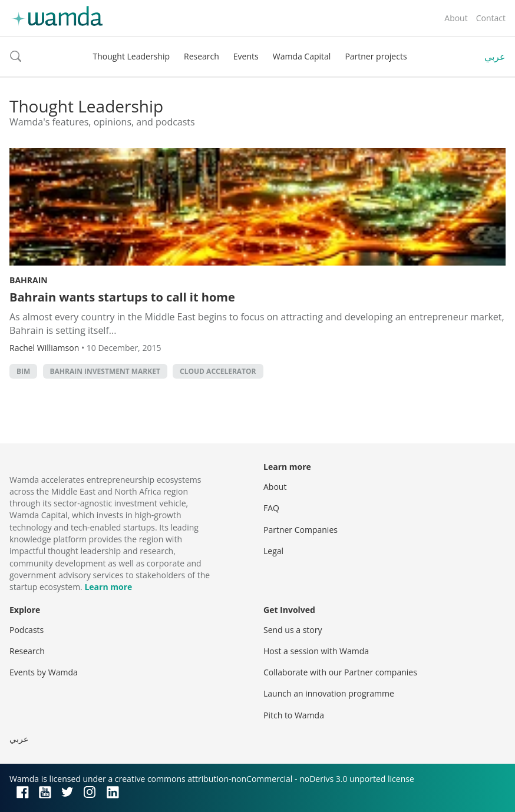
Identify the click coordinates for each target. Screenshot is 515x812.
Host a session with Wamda (316, 651)
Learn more (108, 587)
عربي (495, 57)
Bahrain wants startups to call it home (122, 297)
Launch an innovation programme (329, 693)
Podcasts (27, 630)
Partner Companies (301, 530)
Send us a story (293, 630)
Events (246, 56)
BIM (23, 371)
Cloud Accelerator (218, 371)
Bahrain (29, 280)
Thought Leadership (131, 56)
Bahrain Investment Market (105, 371)
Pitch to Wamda (294, 715)
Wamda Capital (302, 56)
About (456, 18)
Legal (273, 551)
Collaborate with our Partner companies (340, 672)
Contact (491, 18)
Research (202, 56)
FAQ (271, 508)
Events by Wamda (44, 672)
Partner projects (376, 56)
